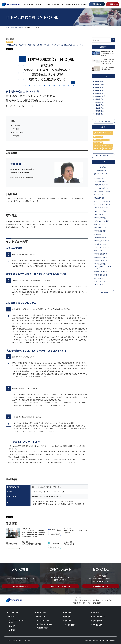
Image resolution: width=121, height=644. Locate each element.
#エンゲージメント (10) (101, 208)
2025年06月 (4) (99, 87)
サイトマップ (29, 640)
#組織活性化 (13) (99, 198)
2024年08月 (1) (99, 90)
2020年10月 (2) (99, 111)
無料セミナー (61, 4)
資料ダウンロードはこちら (60, 586)
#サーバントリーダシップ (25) (102, 174)
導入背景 (16, 129)
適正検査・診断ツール (44, 628)
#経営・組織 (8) (99, 214)
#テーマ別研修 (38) (100, 167)
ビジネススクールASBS (44, 624)
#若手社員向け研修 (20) (101, 181)
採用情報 (84, 4)
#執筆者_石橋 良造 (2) (101, 272)
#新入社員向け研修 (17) (101, 188)
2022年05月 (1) (99, 102)
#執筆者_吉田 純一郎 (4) (101, 241)
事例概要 (16, 136)
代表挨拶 (12, 626)
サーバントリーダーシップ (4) (103, 145)
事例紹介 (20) (98, 137)
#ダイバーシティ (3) (100, 244)
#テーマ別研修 (38, 45)
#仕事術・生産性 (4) (100, 237)
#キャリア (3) (98, 251)
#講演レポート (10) (100, 211)
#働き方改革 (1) (99, 278)
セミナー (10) (98, 143)
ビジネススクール (50, 4)
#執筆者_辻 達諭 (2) (100, 264)
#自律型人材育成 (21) (100, 178)
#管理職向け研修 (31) (100, 170)
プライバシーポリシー (14, 640)
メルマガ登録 (97, 625)
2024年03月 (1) (99, 93)
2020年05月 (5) (99, 114)
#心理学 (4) (97, 234)
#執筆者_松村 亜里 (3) (101, 257)
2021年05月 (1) (99, 108)
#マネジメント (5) (99, 224)
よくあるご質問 (70, 625)
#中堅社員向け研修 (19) (101, 185)
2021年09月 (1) (99, 105)
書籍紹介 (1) (98, 148)
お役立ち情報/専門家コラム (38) (102, 133)
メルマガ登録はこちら (20, 586)
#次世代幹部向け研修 (25, 45)
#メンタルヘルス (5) (100, 228)
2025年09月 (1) (99, 81)
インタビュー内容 (19, 132)
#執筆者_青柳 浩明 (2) (101, 275)
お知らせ (68, 621)
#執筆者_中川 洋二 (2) (101, 261)
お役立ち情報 (76, 4)
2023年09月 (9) (99, 99)
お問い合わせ (114, 4)
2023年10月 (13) (100, 96)
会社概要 (12, 630)
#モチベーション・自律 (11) (102, 205)
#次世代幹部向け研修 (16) (102, 191)
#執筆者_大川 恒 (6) (100, 218)
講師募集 (68, 617)
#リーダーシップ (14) (100, 195)
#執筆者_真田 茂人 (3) (101, 254)
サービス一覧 (40, 4)
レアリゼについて (29, 4)
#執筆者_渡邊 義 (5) (100, 231)
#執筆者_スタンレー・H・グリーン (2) (103, 268)
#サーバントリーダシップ (52, 45)
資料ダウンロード (98, 4)
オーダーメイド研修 (43, 620)
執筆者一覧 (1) (108, 148)
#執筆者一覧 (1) (99, 285)
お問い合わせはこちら (101, 586)
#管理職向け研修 (12, 45)
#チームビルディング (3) (101, 247)
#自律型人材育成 (67, 45)
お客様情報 (17, 125)
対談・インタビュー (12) (101, 140)
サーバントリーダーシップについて (17, 621)
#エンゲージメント (79, 45)
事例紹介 (68, 4)
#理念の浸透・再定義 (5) (101, 221)
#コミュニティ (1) (99, 282)
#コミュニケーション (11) (102, 201)
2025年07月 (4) (99, 84)
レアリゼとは (13, 616)
